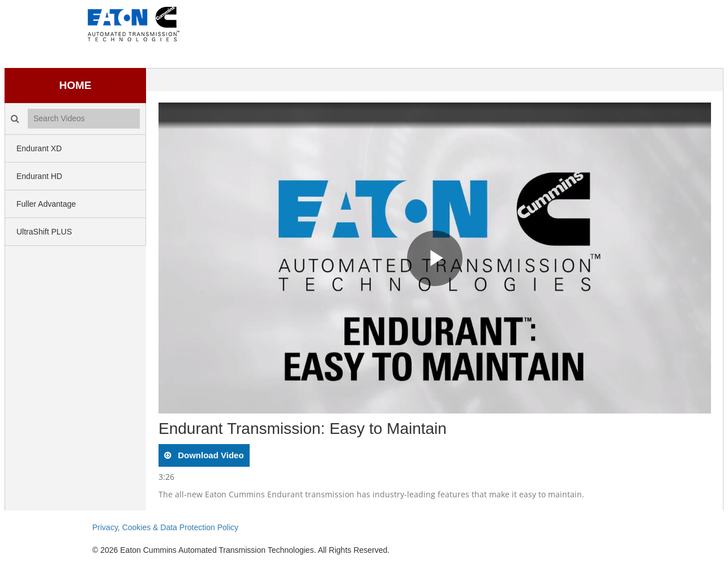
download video (210, 455)
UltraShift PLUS (44, 232)
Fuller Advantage (46, 204)
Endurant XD (39, 148)
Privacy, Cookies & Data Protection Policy (165, 527)
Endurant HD (39, 176)
